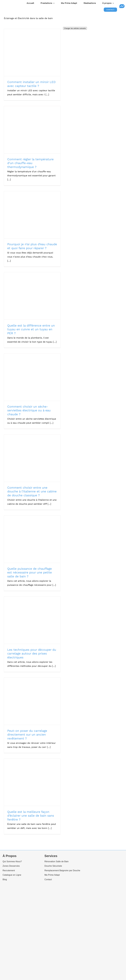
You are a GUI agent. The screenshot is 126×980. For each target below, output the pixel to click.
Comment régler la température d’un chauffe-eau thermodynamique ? (30, 163)
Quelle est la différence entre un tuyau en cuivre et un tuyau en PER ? (31, 329)
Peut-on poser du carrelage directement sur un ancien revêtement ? (27, 735)
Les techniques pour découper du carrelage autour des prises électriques (32, 654)
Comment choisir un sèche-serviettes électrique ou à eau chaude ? (29, 410)
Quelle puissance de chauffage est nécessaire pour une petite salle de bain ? (30, 573)
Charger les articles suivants (75, 28)
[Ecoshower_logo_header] (7, 3)
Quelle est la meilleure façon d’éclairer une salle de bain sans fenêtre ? (31, 816)
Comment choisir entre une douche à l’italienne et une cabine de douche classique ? (32, 491)
